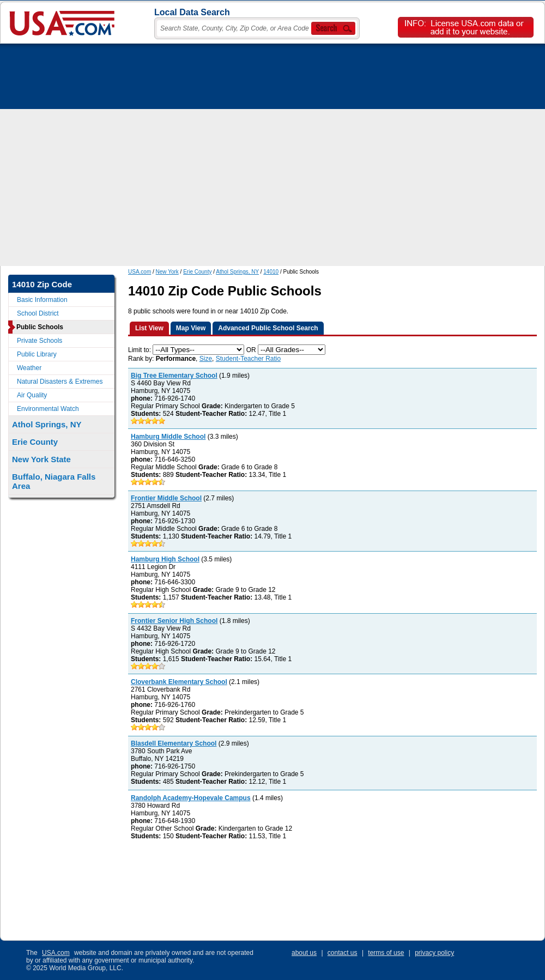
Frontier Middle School (166, 498)
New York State (41, 459)
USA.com (140, 272)
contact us (343, 953)
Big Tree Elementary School (174, 376)
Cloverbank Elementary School (179, 682)
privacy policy (434, 953)
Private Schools (40, 341)
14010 (271, 272)
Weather (29, 368)
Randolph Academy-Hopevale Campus (191, 798)
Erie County (197, 272)
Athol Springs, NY (237, 272)
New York (167, 272)
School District (38, 313)
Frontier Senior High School (174, 621)
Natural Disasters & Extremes (60, 382)
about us (304, 953)
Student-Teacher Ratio (248, 359)
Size (206, 359)
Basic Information (42, 300)
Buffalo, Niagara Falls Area (54, 481)
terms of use (386, 953)
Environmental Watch (48, 409)
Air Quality (32, 395)
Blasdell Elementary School (174, 743)
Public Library (37, 354)
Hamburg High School (165, 559)
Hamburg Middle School (168, 437)
